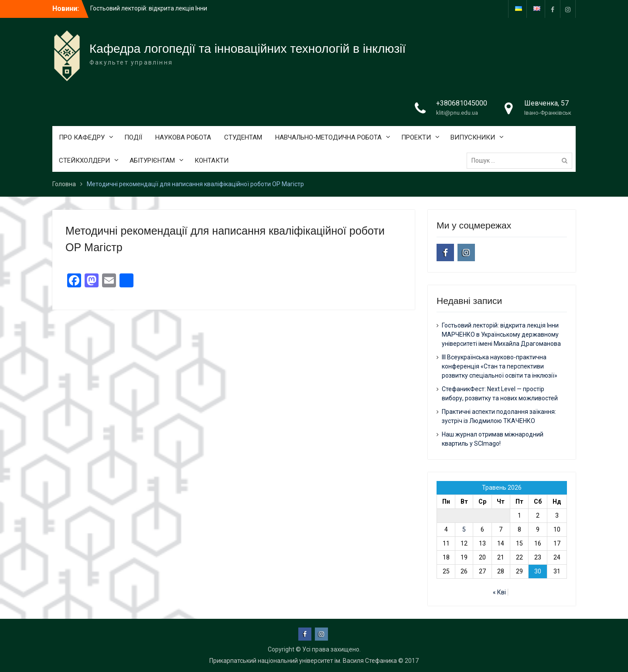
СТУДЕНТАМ (243, 137)
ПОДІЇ (133, 137)
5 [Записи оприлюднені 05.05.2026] (464, 529)
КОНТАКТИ (212, 160)
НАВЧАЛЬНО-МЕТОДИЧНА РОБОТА (328, 137)
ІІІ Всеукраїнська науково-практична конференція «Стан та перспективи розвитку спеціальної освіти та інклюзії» (500, 366)
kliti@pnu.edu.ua (457, 113)
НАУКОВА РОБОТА (183, 137)
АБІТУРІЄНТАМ (152, 160)
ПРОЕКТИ (416, 137)
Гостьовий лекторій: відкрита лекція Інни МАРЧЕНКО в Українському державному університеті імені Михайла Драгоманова (501, 334)
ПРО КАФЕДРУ (82, 137)
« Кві (499, 592)
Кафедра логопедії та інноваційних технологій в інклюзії (247, 49)
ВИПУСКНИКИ (473, 137)
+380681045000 (462, 103)
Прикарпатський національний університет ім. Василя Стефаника (303, 661)
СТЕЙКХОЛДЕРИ (84, 160)
